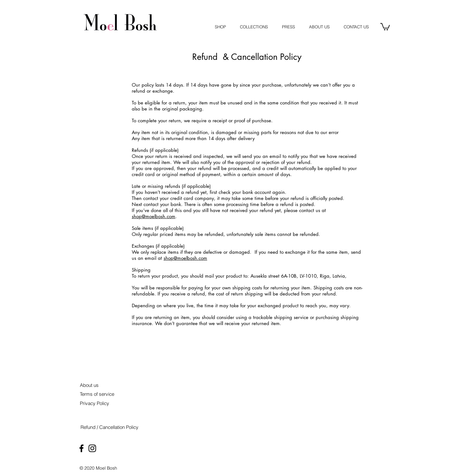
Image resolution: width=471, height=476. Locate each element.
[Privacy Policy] (94, 403)
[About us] (89, 385)
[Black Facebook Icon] (81, 448)
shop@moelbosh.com (154, 216)
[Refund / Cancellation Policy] (109, 427)
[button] (385, 26)
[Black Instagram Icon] (92, 448)
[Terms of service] (97, 394)
